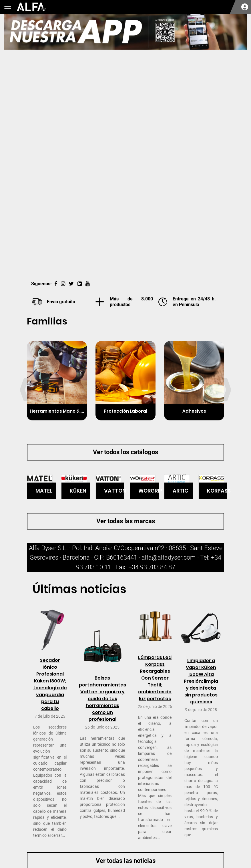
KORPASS (217, 491)
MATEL (44, 491)
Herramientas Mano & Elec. (60, 411)
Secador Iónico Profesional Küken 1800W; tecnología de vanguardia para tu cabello (50, 684)
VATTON (114, 491)
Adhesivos (194, 411)
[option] (125, 144)
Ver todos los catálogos (125, 452)
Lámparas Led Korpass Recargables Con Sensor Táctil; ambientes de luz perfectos (155, 678)
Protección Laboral (125, 411)
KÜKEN (78, 491)
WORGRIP (149, 491)
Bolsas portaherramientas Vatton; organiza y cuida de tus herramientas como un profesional (102, 699)
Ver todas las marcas (126, 521)
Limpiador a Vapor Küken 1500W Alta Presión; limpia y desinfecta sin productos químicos (201, 681)
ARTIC (181, 491)
